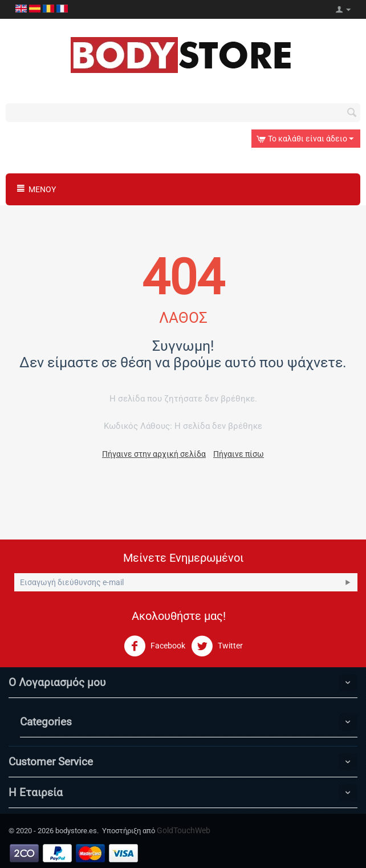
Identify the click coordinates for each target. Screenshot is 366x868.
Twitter (217, 646)
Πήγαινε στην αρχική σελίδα (154, 454)
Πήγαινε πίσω (239, 454)
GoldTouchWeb (184, 830)
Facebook (154, 646)
